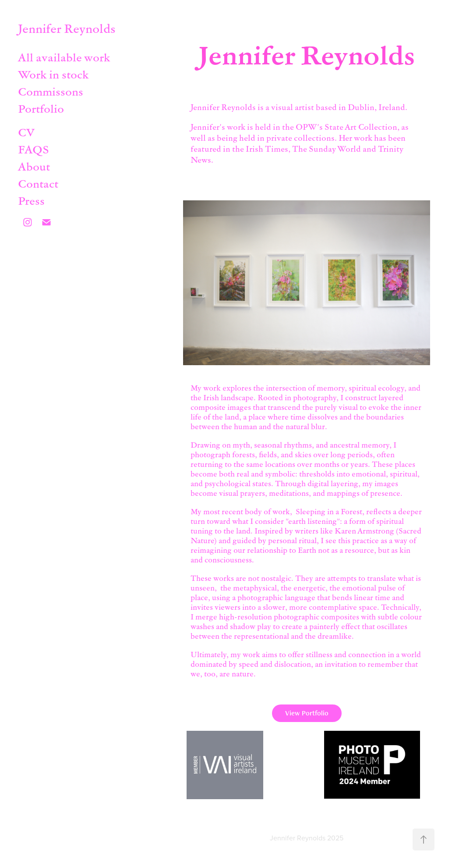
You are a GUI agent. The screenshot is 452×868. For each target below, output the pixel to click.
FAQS (34, 149)
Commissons (51, 91)
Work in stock (53, 74)
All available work (64, 57)
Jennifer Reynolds (67, 28)
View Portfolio (307, 713)
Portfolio (41, 108)
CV (26, 132)
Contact (38, 183)
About (34, 166)
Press (31, 200)
